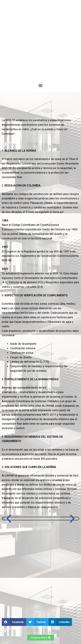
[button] (41, 85)
